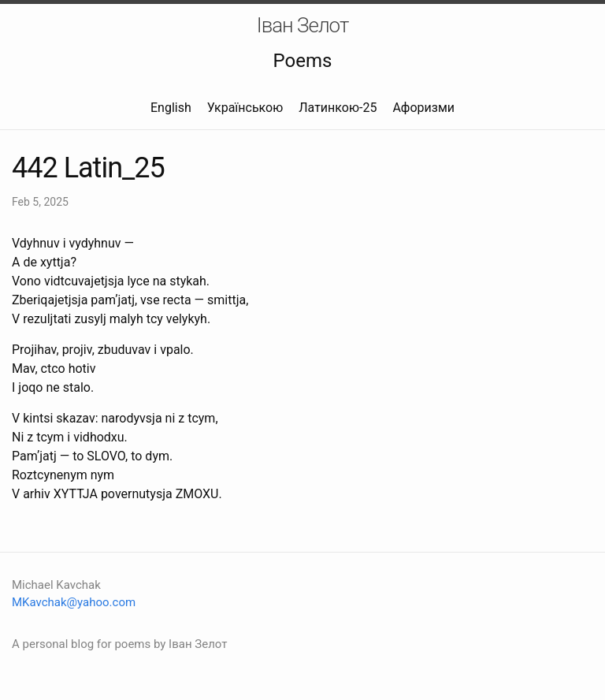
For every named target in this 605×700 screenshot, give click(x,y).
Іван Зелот (303, 25)
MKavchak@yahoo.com (74, 602)
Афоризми (423, 108)
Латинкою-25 (338, 108)
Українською (245, 108)
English (171, 108)
